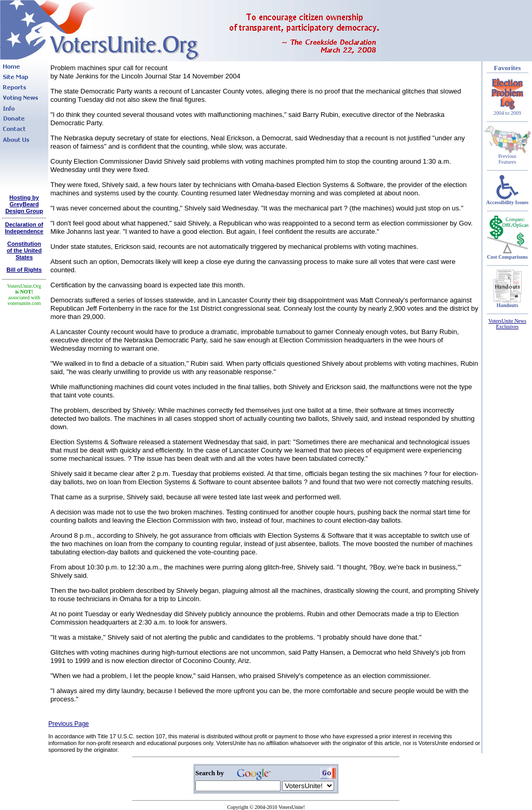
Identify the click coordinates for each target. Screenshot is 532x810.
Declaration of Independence (24, 228)
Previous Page (69, 724)
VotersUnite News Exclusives (507, 324)
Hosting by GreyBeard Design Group (24, 204)
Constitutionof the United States (24, 250)
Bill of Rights (24, 270)
